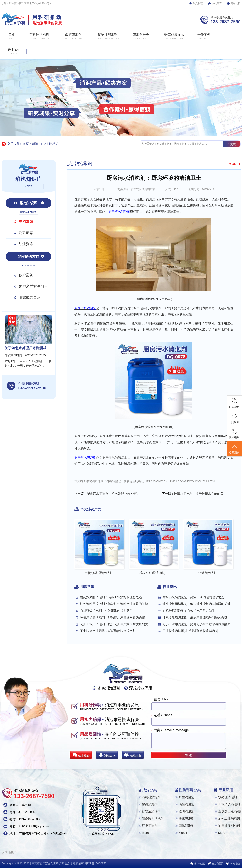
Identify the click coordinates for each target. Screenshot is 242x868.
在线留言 (217, 3)
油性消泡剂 (186, 804)
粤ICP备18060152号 (97, 863)
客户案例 (26, 275)
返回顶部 (234, 449)
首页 (26, 144)
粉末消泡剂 (186, 819)
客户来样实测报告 (33, 286)
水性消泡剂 (186, 797)
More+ (146, 833)
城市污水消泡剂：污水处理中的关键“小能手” (114, 494)
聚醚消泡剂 (150, 804)
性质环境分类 (190, 790)
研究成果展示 (30, 297)
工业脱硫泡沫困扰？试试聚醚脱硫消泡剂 (108, 631)
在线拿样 (136, 755)
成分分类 (150, 790)
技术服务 (84, 755)
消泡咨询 (110, 755)
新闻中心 (38, 144)
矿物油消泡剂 (151, 811)
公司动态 (26, 233)
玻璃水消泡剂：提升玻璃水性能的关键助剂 (201, 494)
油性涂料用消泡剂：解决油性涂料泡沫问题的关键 (114, 604)
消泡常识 (53, 144)
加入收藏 (198, 3)
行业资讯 (26, 244)
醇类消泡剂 (150, 826)
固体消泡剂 (186, 826)
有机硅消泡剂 (151, 797)
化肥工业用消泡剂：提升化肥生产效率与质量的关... (115, 624)
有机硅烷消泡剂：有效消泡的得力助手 (106, 611)
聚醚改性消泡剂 (153, 819)
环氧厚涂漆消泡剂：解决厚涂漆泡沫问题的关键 (113, 617)
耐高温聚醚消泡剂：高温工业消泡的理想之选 (111, 597)
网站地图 (236, 3)
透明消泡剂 (186, 811)
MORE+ (235, 164)
